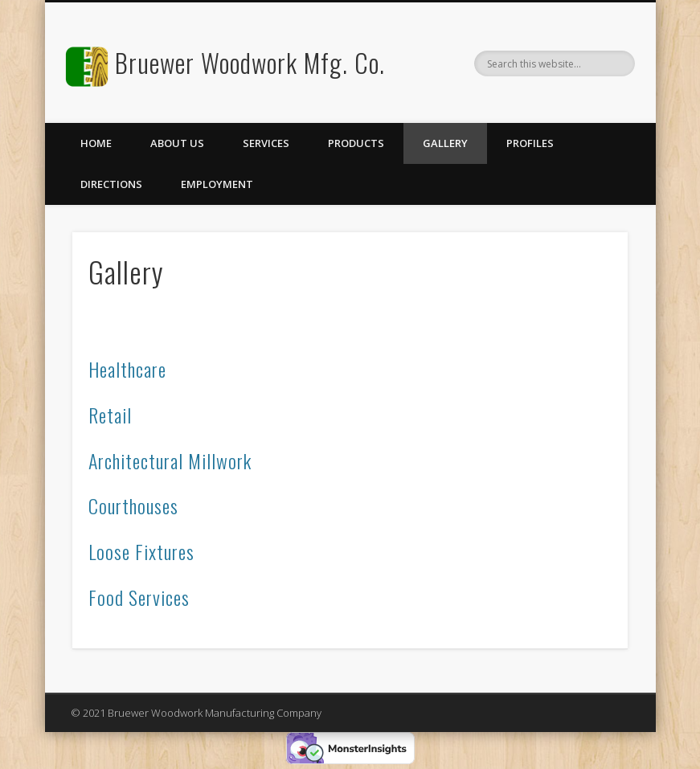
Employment (217, 184)
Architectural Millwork (170, 460)
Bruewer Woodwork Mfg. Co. (250, 62)
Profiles (530, 143)
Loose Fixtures (141, 551)
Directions (111, 184)
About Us (177, 143)
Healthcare (127, 369)
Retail (110, 415)
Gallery (445, 143)
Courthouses (133, 505)
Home (96, 143)
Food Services (139, 597)
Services (266, 143)
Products (356, 143)
